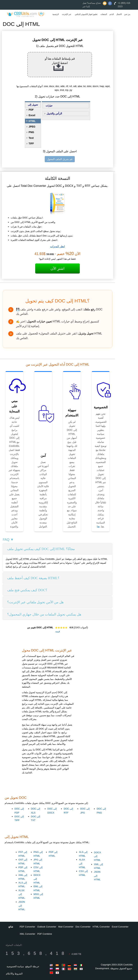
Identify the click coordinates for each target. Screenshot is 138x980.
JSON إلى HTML (22, 906)
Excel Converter (120, 927)
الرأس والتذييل (54, 113)
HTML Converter (101, 927)
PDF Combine (45, 934)
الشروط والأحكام (14, 974)
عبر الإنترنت (66, 14)
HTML (32, 121)
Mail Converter (66, 927)
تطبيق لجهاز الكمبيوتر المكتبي (86, 14)
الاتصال (119, 14)
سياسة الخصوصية (15, 966)
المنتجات (104, 14)
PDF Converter (27, 927)
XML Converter (27, 934)
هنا (98, 527)
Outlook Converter (47, 927)
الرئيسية (56, 14)
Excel (32, 115)
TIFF (31, 143)
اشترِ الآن (57, 268)
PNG (31, 132)
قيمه (58, 631)
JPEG (32, 127)
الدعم (112, 14)
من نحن (127, 14)
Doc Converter (83, 927)
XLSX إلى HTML (22, 894)
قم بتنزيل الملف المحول (60, 159)
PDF (31, 110)
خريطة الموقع (32, 966)
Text (31, 138)
